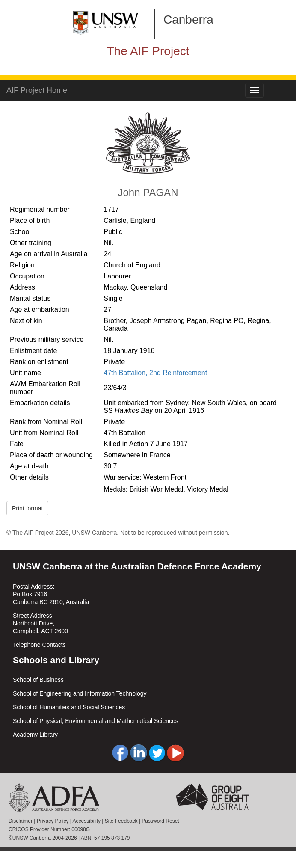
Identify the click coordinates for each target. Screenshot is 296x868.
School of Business (38, 680)
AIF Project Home (37, 90)
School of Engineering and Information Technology (80, 693)
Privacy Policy (53, 821)
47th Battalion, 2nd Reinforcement (155, 373)
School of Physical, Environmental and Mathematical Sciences (96, 721)
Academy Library (35, 735)
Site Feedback (121, 821)
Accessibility (87, 821)
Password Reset (160, 821)
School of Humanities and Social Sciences (69, 707)
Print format (27, 508)
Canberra (188, 19)
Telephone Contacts (39, 645)
